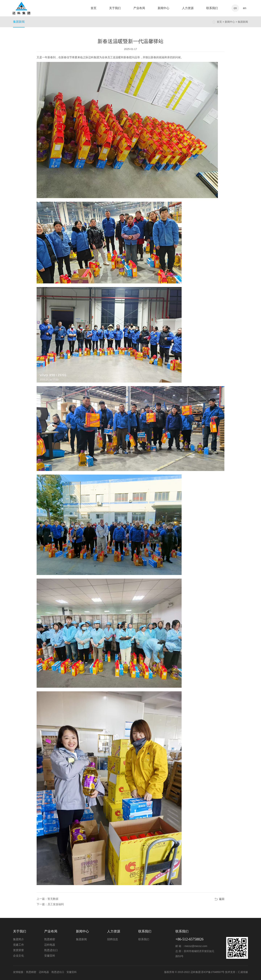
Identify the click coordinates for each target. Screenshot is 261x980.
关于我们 (114, 8)
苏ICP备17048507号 (213, 972)
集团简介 (18, 939)
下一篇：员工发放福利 (50, 904)
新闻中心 (163, 8)
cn (235, 8)
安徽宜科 (50, 956)
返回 (222, 899)
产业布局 (139, 8)
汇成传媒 (243, 972)
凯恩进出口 (51, 950)
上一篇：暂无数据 (47, 899)
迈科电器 (50, 945)
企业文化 (18, 956)
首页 (93, 8)
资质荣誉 (18, 950)
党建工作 (18, 945)
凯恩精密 (50, 939)
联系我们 (212, 8)
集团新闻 (19, 22)
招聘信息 (113, 939)
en (244, 8)
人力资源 (187, 8)
